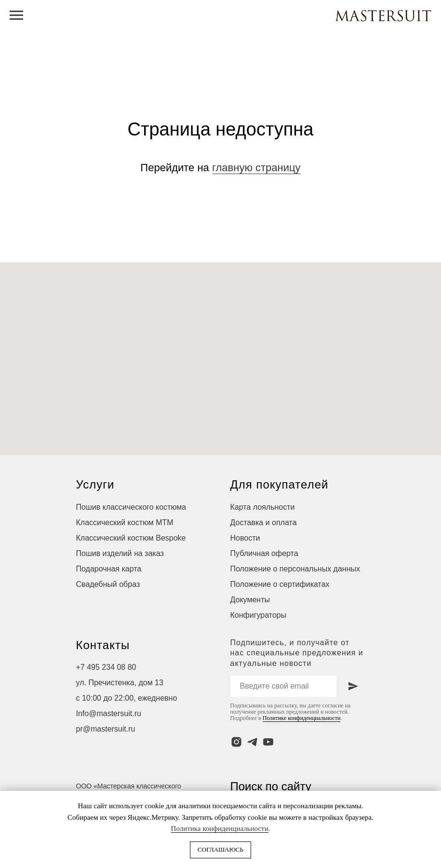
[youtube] (268, 742)
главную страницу (256, 168)
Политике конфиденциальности (302, 718)
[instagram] (236, 742)
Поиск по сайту (271, 786)
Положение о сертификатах (280, 584)
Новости (245, 538)
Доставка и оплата (264, 522)
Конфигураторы (259, 615)
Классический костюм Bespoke (131, 538)
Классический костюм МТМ (125, 522)
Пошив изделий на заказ (120, 553)
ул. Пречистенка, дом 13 (120, 683)
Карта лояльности (263, 507)
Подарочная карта (109, 569)
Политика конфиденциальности (220, 828)
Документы (250, 600)
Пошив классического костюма (131, 507)
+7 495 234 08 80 (106, 667)
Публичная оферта (264, 553)
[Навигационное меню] (16, 15)
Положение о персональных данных (295, 569)
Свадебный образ (108, 584)
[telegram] (252, 742)
